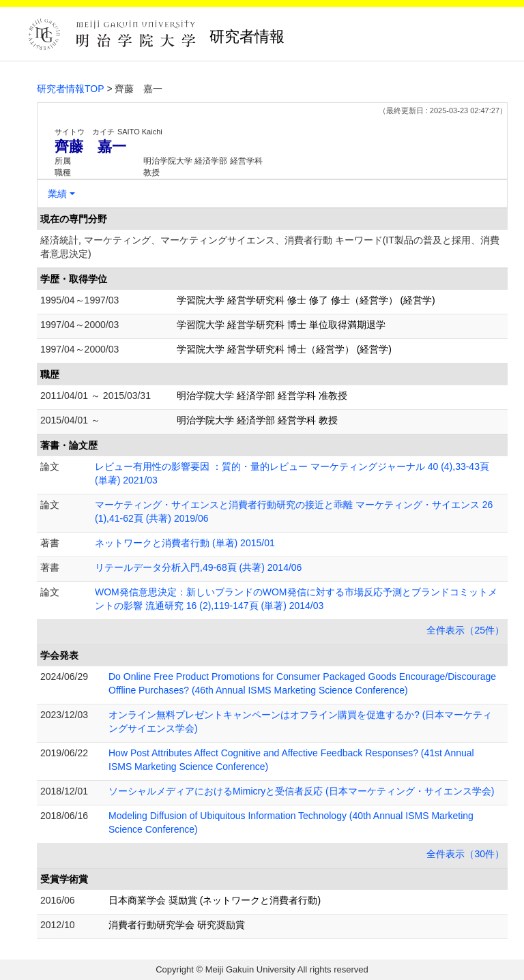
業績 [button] (57, 194)
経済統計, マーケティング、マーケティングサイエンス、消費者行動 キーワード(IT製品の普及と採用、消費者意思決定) (270, 247)
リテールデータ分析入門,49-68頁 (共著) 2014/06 (198, 567)
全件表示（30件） (465, 854)
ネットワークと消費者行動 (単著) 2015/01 (185, 543)
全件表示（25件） (465, 630)
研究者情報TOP (71, 89)
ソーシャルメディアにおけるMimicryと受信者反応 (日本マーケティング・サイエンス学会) (301, 791)
